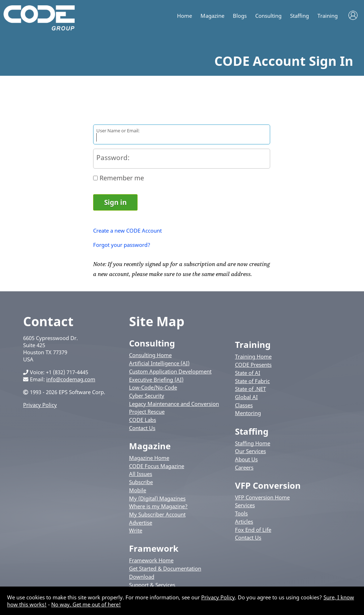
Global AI (246, 397)
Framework (154, 548)
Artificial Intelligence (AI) (159, 363)
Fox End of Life (253, 530)
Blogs (240, 16)
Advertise (141, 523)
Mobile (138, 490)
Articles (244, 521)
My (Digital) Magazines (157, 498)
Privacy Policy (40, 405)
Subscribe (141, 482)
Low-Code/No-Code (153, 387)
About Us (246, 459)
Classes (244, 405)
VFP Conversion (268, 485)
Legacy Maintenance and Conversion (174, 404)
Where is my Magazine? (158, 506)
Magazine (212, 16)
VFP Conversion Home (262, 497)
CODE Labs (143, 420)
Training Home (253, 356)
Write (136, 530)
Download (142, 577)
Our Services (250, 451)
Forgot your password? (122, 245)
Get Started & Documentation (165, 568)
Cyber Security (147, 396)
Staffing (299, 16)
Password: (113, 157)
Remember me (122, 178)
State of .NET (250, 389)
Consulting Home (150, 355)
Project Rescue (147, 412)
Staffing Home (253, 443)
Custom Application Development (170, 371)
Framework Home (151, 560)
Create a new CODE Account (127, 230)
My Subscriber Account (157, 514)
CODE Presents (253, 365)
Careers (244, 467)
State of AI (248, 373)
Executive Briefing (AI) (156, 380)
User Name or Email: (118, 131)
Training (328, 16)
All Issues (141, 474)
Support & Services (152, 585)
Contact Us (142, 428)
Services (245, 505)
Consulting (268, 16)
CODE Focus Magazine (157, 466)
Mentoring (248, 413)
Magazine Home (149, 458)
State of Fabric (252, 381)
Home (184, 16)
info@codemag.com (71, 379)
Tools (241, 513)
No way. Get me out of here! (86, 604)
